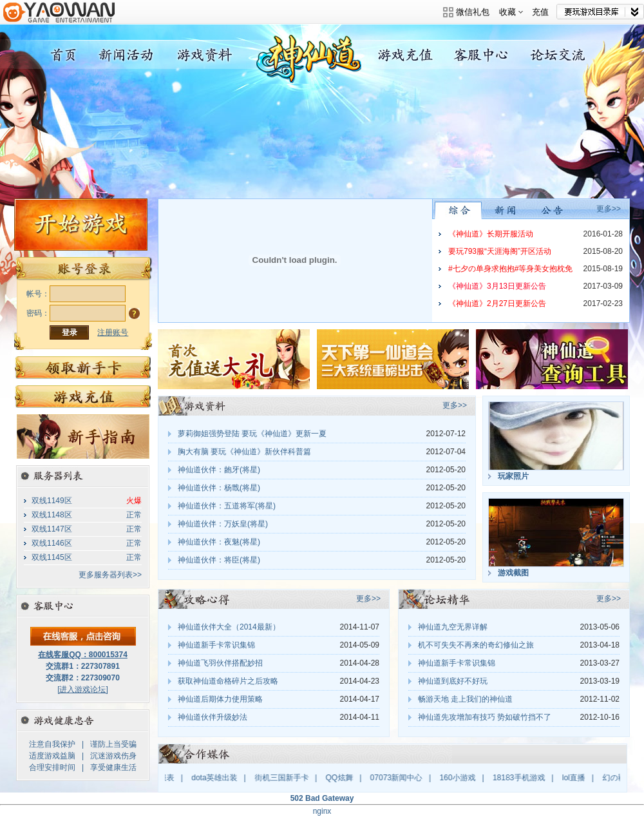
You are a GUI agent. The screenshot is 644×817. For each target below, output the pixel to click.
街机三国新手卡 (287, 778)
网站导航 (600, 12)
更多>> (609, 209)
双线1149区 (52, 501)
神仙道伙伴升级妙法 (213, 717)
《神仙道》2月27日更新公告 (497, 303)
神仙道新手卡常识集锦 (216, 645)
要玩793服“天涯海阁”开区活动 (500, 251)
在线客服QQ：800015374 (83, 655)
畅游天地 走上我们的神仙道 (465, 699)
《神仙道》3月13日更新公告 (497, 286)
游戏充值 (402, 55)
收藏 (511, 12)
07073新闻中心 (401, 778)
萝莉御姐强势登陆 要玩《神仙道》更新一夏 (252, 434)
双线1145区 (52, 557)
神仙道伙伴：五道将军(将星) (227, 506)
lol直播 (579, 778)
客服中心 (481, 55)
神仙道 (62, 55)
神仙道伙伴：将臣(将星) (219, 560)
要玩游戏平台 (59, 21)
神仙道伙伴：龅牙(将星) (219, 470)
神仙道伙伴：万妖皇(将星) (223, 524)
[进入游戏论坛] (83, 689)
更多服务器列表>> (110, 575)
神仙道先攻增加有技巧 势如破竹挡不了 (485, 717)
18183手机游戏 (524, 778)
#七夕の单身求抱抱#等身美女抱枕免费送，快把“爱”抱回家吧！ (510, 271)
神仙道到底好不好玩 (453, 681)
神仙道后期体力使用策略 (220, 699)
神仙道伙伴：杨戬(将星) (219, 488)
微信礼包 (473, 12)
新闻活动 (127, 55)
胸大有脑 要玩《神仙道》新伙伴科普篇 (244, 452)
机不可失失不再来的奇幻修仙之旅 (476, 645)
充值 (540, 12)
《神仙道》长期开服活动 (491, 234)
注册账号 (113, 332)
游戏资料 (206, 55)
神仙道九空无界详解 (453, 627)
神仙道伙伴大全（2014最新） (229, 627)
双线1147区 (52, 529)
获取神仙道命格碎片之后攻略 (228, 681)
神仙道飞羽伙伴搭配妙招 (220, 663)
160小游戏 (462, 778)
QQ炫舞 (344, 778)
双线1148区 (52, 515)
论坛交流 (560, 55)
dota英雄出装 (219, 778)
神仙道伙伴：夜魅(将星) (219, 542)
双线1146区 (52, 543)
